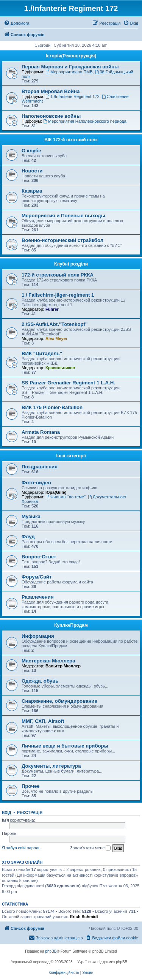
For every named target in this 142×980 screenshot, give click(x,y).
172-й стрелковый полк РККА (58, 275)
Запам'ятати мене (90, 848)
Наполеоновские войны (51, 116)
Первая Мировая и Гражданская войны (70, 67)
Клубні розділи (71, 264)
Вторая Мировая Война (51, 91)
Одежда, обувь (40, 681)
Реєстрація (30, 812)
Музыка (31, 516)
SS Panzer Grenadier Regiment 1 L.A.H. (68, 383)
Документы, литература (51, 766)
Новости (32, 171)
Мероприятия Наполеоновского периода (85, 121)
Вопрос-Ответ (39, 557)
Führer (52, 309)
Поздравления (40, 467)
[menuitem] (16, 23)
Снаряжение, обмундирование (59, 701)
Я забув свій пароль (21, 848)
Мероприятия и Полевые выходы (63, 216)
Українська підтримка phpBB (102, 962)
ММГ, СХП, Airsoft (43, 721)
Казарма (32, 191)
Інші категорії (71, 456)
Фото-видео (36, 483)
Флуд (28, 537)
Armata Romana (41, 432)
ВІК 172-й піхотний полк (71, 140)
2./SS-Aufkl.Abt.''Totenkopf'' (55, 324)
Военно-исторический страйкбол (62, 240)
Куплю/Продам (71, 625)
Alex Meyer (56, 338)
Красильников (60, 368)
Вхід (7, 812)
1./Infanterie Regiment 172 (72, 96)
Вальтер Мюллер (63, 666)
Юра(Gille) (56, 492)
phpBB (51, 951)
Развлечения (38, 597)
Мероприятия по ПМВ (69, 72)
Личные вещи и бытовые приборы (65, 746)
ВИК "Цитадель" (42, 353)
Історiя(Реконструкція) (71, 56)
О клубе (31, 151)
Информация (38, 636)
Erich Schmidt (84, 917)
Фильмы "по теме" (66, 497)
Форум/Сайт (37, 577)
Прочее (31, 786)
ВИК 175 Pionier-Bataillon (52, 407)
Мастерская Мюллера (48, 661)
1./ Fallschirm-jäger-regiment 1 (58, 295)
